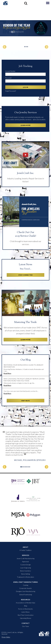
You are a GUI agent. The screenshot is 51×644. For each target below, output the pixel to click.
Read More (7, 373)
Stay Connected (25, 275)
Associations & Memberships (26, 603)
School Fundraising (26, 595)
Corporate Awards (25, 588)
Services (25, 555)
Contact (26, 623)
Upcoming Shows (26, 618)
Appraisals (25, 562)
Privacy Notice (6, 637)
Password (8, 78)
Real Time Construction (26, 615)
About (25, 547)
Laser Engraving (26, 568)
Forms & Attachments (25, 609)
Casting (26, 585)
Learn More (26, 125)
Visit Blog (25, 401)
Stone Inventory (25, 571)
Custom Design (26, 565)
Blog (26, 606)
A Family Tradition (25, 550)
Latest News (25, 612)
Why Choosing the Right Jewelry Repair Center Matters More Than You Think (24, 380)
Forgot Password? (11, 91)
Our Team (25, 626)
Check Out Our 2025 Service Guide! (26, 234)
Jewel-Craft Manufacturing (25, 559)
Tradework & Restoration (25, 577)
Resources (26, 600)
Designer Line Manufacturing (26, 591)
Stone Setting (25, 574)
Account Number (10, 71)
